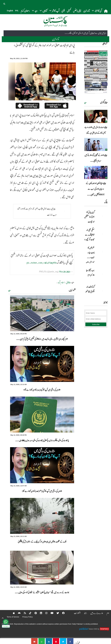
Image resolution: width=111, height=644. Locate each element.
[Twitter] (56, 613)
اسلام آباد (61, 282)
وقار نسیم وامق (91, 275)
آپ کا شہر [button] (54, 11)
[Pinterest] (34, 613)
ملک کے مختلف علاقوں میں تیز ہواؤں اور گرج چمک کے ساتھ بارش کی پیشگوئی (42, 542)
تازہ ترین (86, 11)
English (10, 11)
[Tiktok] (29, 613)
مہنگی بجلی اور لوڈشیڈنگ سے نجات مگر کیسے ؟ (89, 235)
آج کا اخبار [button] (97, 11)
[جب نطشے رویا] (102, 274)
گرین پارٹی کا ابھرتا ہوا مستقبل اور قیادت (89, 217)
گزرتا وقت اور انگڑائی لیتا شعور (90, 289)
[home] (106, 11)
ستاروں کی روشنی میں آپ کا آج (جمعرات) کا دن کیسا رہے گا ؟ (42, 491)
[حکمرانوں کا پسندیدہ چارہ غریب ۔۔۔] (102, 252)
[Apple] (12, 613)
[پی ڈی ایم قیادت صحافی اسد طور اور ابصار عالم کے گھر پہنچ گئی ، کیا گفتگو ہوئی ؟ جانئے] (70, 641)
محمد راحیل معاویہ (90, 262)
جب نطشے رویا (90, 270)
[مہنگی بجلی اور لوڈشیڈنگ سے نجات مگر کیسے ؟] (102, 234)
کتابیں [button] (43, 11)
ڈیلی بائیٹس (77, 11)
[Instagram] (45, 613)
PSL (17, 11)
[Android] (18, 613)
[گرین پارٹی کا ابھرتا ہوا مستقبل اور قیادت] (102, 216)
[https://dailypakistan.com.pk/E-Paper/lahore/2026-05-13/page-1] (96, 72)
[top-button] (3, 618)
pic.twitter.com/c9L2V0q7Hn (42, 263)
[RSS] (23, 613)
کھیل (69, 11)
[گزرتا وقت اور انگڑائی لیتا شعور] (102, 291)
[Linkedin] (39, 613)
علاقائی (68, 282)
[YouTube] (50, 613)
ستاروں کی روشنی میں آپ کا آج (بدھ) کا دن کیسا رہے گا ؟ (42, 390)
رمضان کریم (25, 11)
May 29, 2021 (65, 271)
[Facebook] (62, 613)
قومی (63, 11)
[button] (5, 4)
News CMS (93, 629)
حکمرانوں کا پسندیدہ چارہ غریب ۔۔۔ (91, 252)
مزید (9, 290)
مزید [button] (35, 11)
